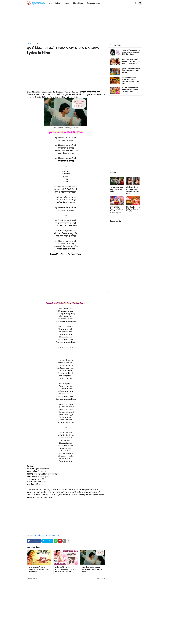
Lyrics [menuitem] (67, 3)
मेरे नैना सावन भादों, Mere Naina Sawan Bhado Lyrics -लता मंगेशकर (39, 569)
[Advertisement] (85, 25)
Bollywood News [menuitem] (93, 3)
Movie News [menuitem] (78, 3)
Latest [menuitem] (58, 3)
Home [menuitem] (50, 3)
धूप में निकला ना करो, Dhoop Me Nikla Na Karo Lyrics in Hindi (92, 569)
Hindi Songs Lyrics (45, 535)
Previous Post (33, 578)
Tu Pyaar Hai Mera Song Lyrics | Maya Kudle (116, 189)
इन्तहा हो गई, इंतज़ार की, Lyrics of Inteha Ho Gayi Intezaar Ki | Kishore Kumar (131, 52)
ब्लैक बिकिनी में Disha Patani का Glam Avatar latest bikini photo (133, 190)
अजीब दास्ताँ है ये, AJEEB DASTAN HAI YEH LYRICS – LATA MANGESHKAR (65, 569)
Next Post (100, 578)
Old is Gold (56, 535)
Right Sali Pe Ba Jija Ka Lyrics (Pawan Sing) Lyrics (133, 209)
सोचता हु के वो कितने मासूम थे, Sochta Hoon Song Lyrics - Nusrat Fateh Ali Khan (131, 61)
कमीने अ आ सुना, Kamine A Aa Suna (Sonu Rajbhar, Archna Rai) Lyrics (116, 210)
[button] (136, 3)
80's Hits (36, 44)
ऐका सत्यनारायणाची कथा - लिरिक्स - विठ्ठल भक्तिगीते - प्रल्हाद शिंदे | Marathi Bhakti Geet (130, 81)
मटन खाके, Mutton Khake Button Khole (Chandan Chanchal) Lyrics (130, 90)
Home (29, 44)
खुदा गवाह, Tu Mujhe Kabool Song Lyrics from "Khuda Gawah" (131, 71)
